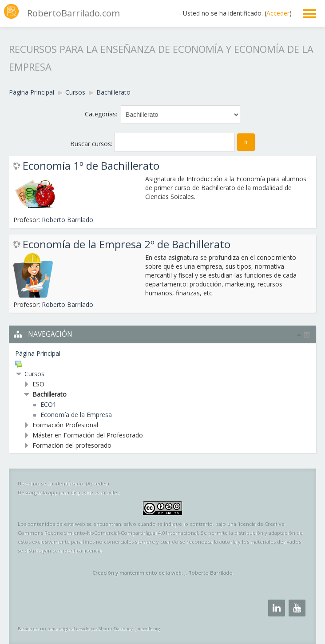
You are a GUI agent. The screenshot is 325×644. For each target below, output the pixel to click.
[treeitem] (162, 354)
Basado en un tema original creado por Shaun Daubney (75, 629)
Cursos (34, 374)
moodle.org (149, 629)
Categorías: (101, 114)
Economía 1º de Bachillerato (91, 166)
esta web (75, 524)
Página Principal (38, 353)
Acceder (278, 13)
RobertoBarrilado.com (73, 13)
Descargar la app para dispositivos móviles (69, 492)
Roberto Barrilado (67, 220)
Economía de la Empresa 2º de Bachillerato (127, 244)
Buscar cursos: (92, 144)
